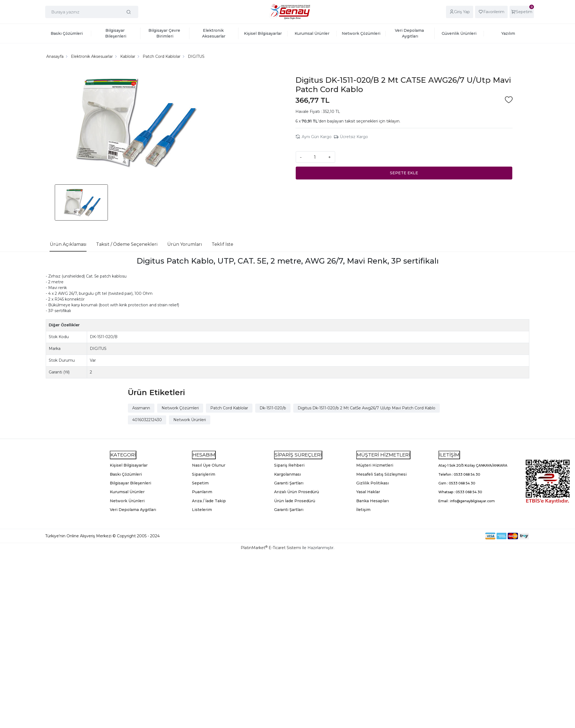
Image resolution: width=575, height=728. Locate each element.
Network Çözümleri (180, 408)
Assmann (141, 408)
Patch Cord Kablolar (229, 408)
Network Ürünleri (190, 420)
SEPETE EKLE (404, 173)
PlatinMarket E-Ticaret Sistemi (271, 548)
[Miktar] (315, 157)
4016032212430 (147, 420)
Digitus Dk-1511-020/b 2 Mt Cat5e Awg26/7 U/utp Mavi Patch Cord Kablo (366, 408)
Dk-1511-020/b (273, 408)
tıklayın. (393, 121)
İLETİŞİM (449, 455)
